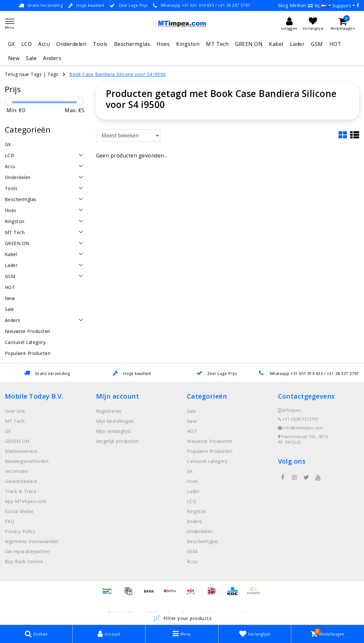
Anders (52, 58)
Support (342, 5)
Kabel (276, 44)
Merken (298, 5)
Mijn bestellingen (115, 421)
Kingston (188, 44)
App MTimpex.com (26, 501)
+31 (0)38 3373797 (298, 419)
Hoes (163, 44)
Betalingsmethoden (27, 461)
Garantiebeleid (21, 481)
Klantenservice (21, 451)
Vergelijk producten (118, 441)
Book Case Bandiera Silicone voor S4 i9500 (118, 74)
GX (11, 44)
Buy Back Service (24, 561)
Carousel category (207, 461)
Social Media (19, 511)
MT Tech (217, 44)
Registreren (109, 411)
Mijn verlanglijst (114, 431)
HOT (335, 44)
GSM (317, 44)
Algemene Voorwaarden (32, 541)
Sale (31, 58)
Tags (53, 74)
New (14, 58)
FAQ (10, 521)
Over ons (15, 411)
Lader (297, 44)
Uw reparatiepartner (27, 551)
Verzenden (16, 471)
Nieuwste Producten (210, 441)
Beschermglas (132, 44)
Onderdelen (71, 44)
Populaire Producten (210, 451)
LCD (27, 44)
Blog (283, 5)
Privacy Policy (20, 531)
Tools (100, 44)
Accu (44, 44)
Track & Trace (21, 491)
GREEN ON (249, 44)
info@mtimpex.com (301, 428)
